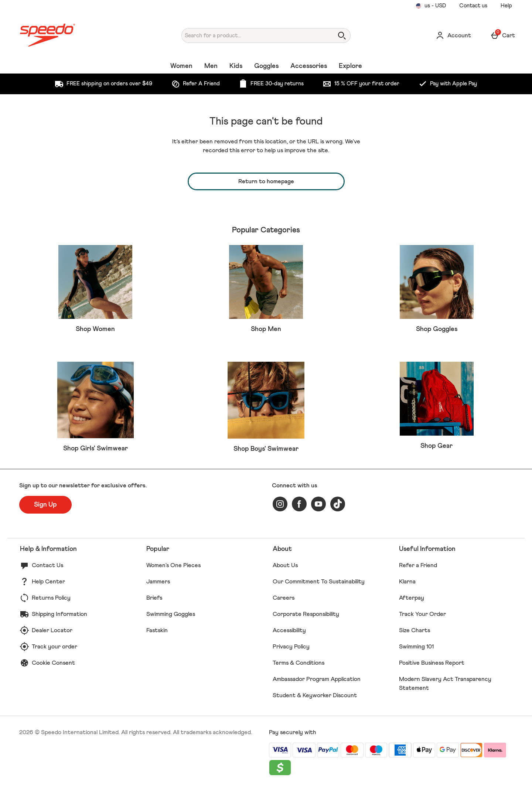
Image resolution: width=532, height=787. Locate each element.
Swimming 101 (416, 647)
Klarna (407, 582)
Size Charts (415, 630)
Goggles (266, 66)
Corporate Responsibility (306, 614)
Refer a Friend (418, 565)
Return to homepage (266, 181)
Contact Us (47, 565)
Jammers (158, 582)
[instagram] (280, 504)
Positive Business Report (432, 663)
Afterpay (412, 598)
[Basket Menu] (503, 35)
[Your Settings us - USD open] (431, 6)
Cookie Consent (53, 663)
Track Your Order (422, 614)
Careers (284, 598)
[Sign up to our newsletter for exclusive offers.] (45, 505)
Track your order (54, 647)
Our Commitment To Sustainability (319, 582)
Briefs (154, 598)
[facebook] (299, 504)
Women (181, 66)
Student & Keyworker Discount (315, 695)
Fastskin (157, 630)
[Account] (453, 35)
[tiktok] (338, 504)
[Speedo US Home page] (83, 35)
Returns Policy (51, 598)
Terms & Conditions (299, 663)
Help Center (48, 582)
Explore (350, 66)
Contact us (473, 6)
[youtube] (318, 504)
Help (506, 6)
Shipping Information (59, 614)
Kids (236, 66)
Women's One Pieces (173, 565)
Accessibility (289, 630)
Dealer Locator (52, 630)
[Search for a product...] (251, 35)
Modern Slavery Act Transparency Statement (445, 684)
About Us (285, 565)
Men (211, 66)
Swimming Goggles (171, 614)
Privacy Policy (291, 647)
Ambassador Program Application (317, 679)
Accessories (309, 66)
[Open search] (342, 35)
